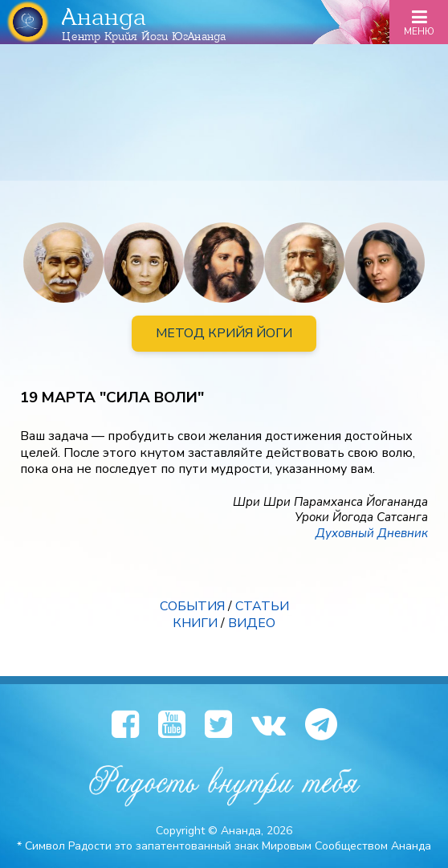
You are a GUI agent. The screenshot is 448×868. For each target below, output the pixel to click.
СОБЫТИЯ (192, 606)
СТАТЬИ (262, 606)
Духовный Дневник (372, 533)
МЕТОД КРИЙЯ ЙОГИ (224, 333)
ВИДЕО (252, 623)
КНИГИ (195, 623)
